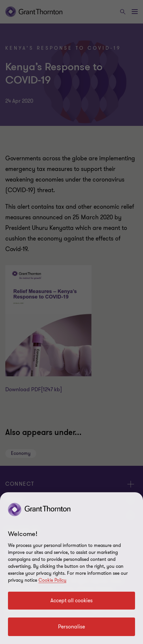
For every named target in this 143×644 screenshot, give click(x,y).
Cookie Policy (52, 580)
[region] (71, 568)
